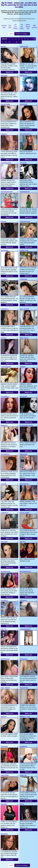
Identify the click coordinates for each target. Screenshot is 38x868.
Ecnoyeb (3, 222)
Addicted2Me (5, 775)
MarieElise (4, 804)
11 (9, 42)
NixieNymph (24, 104)
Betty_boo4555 (24, 309)
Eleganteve (4, 425)
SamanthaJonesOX (7, 192)
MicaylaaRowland (25, 571)
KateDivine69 (24, 47)
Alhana (22, 804)
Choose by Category (22, 34)
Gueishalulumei (25, 192)
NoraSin (3, 47)
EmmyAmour (24, 659)
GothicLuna (23, 75)
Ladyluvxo (4, 134)
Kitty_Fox (4, 629)
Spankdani (4, 279)
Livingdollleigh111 (25, 629)
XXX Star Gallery (22, 26)
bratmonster (5, 250)
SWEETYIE (23, 775)
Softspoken (23, 600)
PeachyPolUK (24, 688)
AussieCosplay (5, 104)
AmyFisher (4, 75)
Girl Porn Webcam (16, 26)
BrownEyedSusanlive (26, 425)
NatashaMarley (24, 484)
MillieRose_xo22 (25, 717)
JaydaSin (23, 367)
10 (6, 42)
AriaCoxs (4, 338)
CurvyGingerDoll (6, 163)
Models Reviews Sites (28, 26)
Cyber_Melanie (5, 688)
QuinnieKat (4, 834)
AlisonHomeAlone (25, 134)
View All (4, 39)
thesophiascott (5, 571)
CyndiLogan (24, 279)
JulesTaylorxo (5, 659)
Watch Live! (9, 72)
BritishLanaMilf (24, 513)
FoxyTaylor (4, 542)
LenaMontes (24, 746)
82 (17, 42)
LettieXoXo (23, 163)
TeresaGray (4, 746)
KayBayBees (5, 309)
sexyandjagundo (6, 367)
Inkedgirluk (4, 600)
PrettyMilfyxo (5, 396)
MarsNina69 (23, 396)
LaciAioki (4, 484)
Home (11, 34)
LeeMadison (5, 513)
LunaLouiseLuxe (25, 222)
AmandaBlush (5, 454)
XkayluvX (4, 717)
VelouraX (23, 542)
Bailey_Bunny (24, 338)
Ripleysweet (24, 454)
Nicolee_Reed (24, 250)
